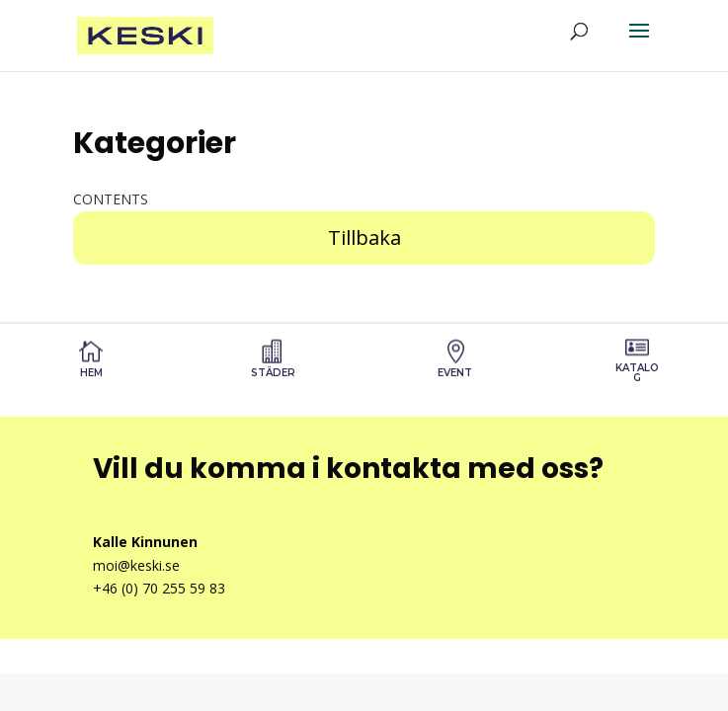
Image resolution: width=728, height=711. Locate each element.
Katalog (637, 373)
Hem (91, 373)
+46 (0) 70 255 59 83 (159, 588)
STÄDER (273, 373)
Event (455, 373)
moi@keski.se (136, 565)
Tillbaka (364, 237)
